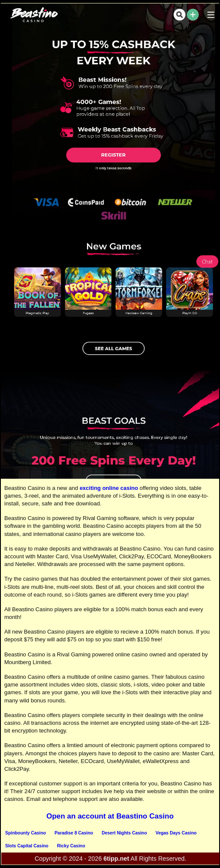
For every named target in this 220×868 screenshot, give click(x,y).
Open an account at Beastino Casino (110, 816)
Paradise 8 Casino (74, 833)
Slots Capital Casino (27, 846)
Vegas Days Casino (176, 833)
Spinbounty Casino (26, 833)
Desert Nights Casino (124, 833)
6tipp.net (116, 859)
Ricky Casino (71, 846)
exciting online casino (109, 488)
